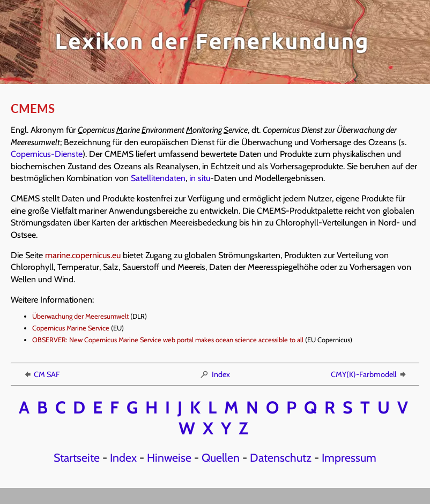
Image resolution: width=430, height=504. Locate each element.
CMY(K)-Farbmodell (369, 374)
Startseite (77, 457)
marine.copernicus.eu (83, 255)
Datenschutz (281, 457)
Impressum (349, 457)
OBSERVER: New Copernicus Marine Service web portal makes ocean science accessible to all (168, 340)
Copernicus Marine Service (71, 328)
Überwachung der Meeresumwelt (80, 316)
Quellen (221, 457)
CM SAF (41, 374)
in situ (200, 178)
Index (215, 374)
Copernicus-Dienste (47, 154)
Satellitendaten (158, 178)
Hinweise (169, 457)
